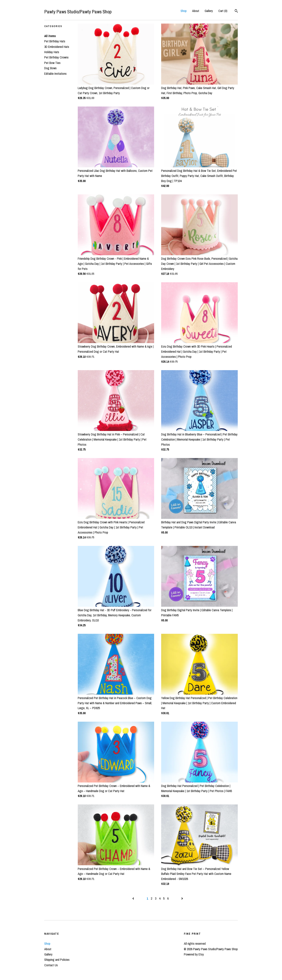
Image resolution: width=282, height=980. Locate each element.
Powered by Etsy (194, 954)
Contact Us (51, 965)
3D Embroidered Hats (57, 47)
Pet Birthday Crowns (56, 57)
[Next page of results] (182, 898)
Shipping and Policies (57, 960)
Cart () (223, 11)
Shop (184, 11)
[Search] (236, 11)
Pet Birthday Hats (55, 41)
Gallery (209, 11)
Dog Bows (50, 68)
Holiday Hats (52, 52)
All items (50, 36)
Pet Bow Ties (52, 63)
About (196, 11)
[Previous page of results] (134, 898)
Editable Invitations (55, 74)
